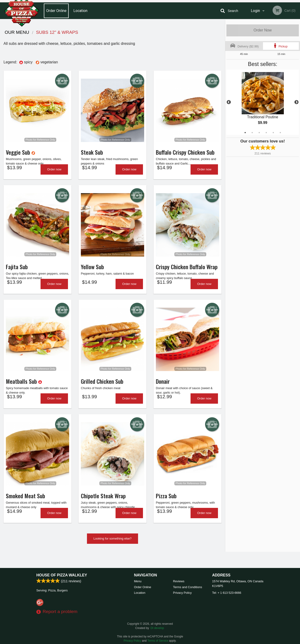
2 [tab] (252, 133)
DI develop (157, 628)
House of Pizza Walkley (62, 575)
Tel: (227, 593)
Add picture (62, 81)
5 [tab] (273, 133)
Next (296, 102)
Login (255, 11)
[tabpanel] (263, 102)
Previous (229, 102)
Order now (54, 173)
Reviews (179, 581)
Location (80, 11)
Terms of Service (158, 641)
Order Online (56, 11)
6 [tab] (280, 133)
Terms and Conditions (187, 587)
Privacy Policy (182, 593)
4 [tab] (266, 133)
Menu (138, 581)
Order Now (263, 30)
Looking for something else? (113, 554)
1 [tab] (245, 133)
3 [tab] (259, 133)
